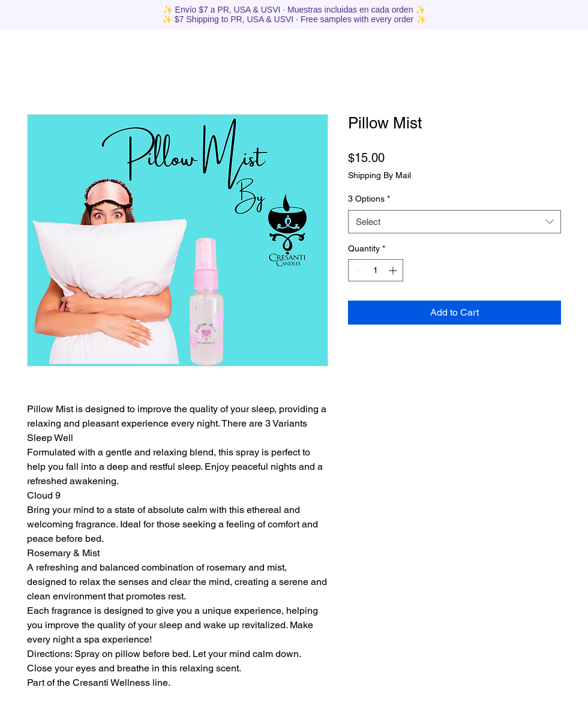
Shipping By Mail (379, 175)
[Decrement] (357, 270)
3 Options (369, 199)
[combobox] (454, 222)
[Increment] (394, 270)
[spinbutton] (376, 270)
